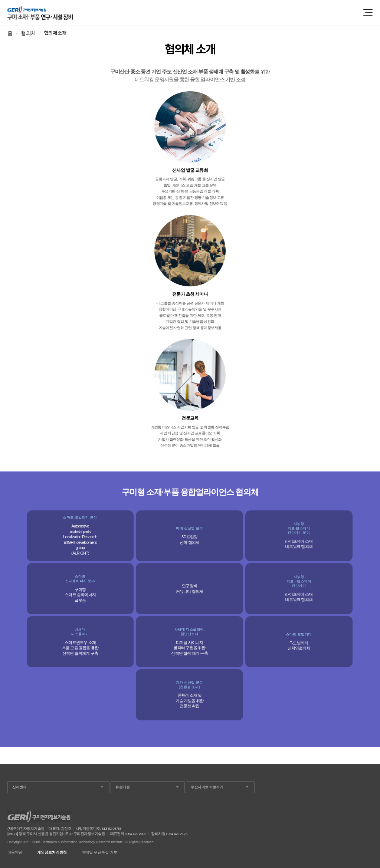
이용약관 (15, 852)
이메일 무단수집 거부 (99, 852)
